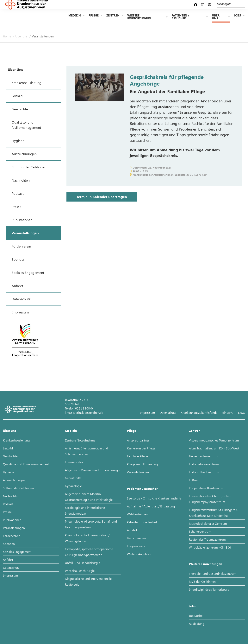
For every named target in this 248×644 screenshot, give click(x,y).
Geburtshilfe (73, 478)
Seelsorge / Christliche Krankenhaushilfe (154, 498)
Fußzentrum (197, 480)
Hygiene (8, 472)
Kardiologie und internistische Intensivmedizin (85, 510)
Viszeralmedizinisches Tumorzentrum (214, 440)
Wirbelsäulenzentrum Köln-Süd (210, 547)
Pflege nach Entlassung (142, 464)
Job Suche (196, 616)
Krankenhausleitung (16, 440)
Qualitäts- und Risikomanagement (26, 464)
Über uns (216, 17)
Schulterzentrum (200, 531)
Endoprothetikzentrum (204, 472)
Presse (7, 512)
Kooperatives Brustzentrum (207, 488)
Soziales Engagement (17, 552)
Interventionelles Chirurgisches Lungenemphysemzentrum (210, 499)
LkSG (242, 412)
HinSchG (228, 412)
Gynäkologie (73, 486)
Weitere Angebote (139, 554)
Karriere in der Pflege (141, 448)
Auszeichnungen (14, 480)
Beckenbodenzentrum (204, 456)
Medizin (75, 16)
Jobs (237, 16)
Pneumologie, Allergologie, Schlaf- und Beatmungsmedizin (91, 524)
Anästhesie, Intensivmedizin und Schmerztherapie (86, 451)
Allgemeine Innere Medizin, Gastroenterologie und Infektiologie (89, 497)
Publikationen (12, 520)
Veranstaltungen (43, 36)
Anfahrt (8, 560)
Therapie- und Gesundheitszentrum (213, 573)
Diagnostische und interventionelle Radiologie (88, 581)
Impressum (147, 412)
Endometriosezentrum (204, 464)
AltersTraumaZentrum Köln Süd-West (214, 448)
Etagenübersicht (138, 546)
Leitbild (8, 448)
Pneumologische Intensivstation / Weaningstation (87, 538)
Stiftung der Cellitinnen (18, 488)
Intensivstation (75, 462)
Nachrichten (11, 496)
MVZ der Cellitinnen (202, 581)
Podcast (8, 504)
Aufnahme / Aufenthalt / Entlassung (151, 506)
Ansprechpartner (138, 440)
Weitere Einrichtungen (139, 17)
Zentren (113, 16)
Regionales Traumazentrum (207, 539)
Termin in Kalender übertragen (102, 197)
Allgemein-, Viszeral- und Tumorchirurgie (93, 470)
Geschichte (10, 456)
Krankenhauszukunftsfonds (199, 412)
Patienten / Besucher (180, 17)
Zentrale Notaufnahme (80, 440)
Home (7, 36)
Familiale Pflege (137, 456)
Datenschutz (168, 412)
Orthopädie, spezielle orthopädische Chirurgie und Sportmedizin (89, 552)
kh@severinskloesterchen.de (84, 412)
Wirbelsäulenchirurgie (80, 571)
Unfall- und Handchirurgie (82, 563)
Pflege (94, 16)
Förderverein (12, 536)
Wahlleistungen (137, 514)
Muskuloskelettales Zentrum (208, 523)
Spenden (9, 544)
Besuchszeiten (136, 538)
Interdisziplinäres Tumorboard (209, 589)
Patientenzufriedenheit (142, 522)
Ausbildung (197, 624)
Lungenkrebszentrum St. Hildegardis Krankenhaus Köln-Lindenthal (213, 513)
